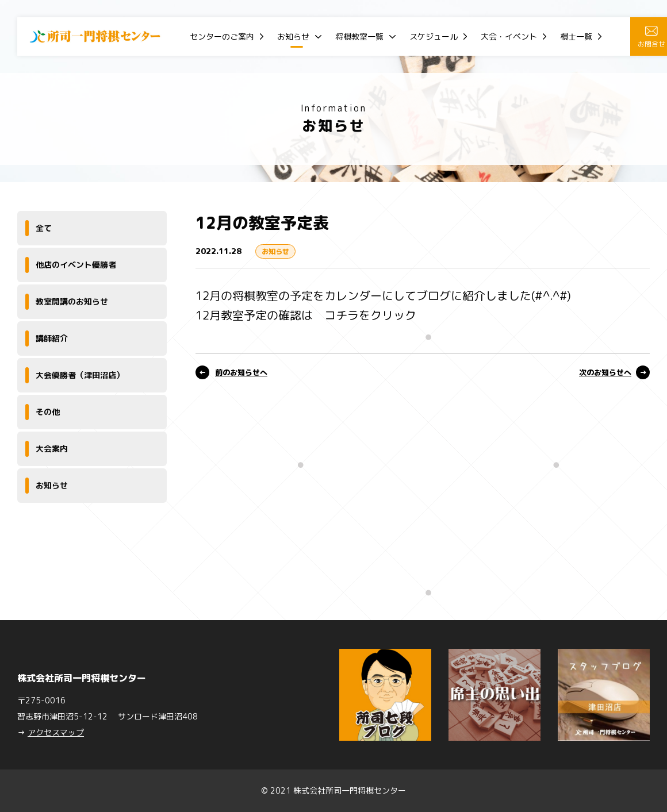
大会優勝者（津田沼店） (80, 375)
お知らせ (293, 36)
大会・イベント (509, 36)
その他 (48, 412)
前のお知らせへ (241, 372)
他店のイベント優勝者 (76, 265)
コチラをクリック (370, 315)
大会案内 (52, 449)
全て (44, 228)
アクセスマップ (56, 732)
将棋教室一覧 (359, 36)
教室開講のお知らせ (72, 301)
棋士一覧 (576, 36)
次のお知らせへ (605, 372)
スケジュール (434, 36)
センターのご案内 (222, 36)
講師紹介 (52, 338)
